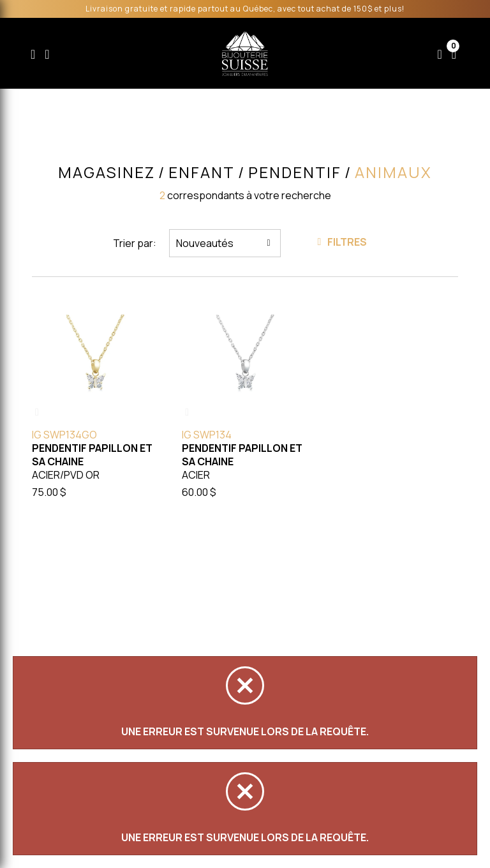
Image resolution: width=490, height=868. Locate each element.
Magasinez (107, 172)
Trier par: (135, 243)
